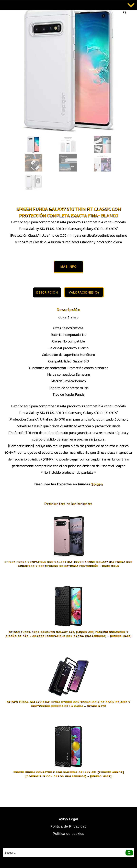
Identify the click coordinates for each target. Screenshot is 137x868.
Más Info (68, 267)
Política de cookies (68, 834)
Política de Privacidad (68, 826)
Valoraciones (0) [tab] (84, 292)
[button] (125, 13)
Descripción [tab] (47, 292)
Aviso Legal (68, 819)
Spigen (97, 484)
